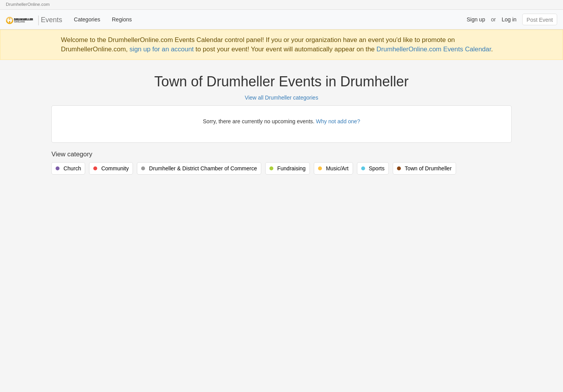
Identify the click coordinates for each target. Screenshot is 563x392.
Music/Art (337, 168)
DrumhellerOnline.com (28, 4)
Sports (377, 168)
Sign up (476, 19)
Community (115, 168)
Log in (509, 19)
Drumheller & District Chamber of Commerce (203, 168)
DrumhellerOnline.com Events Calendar (434, 49)
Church (72, 168)
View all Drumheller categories (282, 98)
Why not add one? (338, 121)
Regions (122, 19)
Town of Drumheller (428, 168)
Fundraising (291, 168)
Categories (87, 19)
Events (34, 20)
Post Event (540, 20)
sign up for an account (162, 49)
